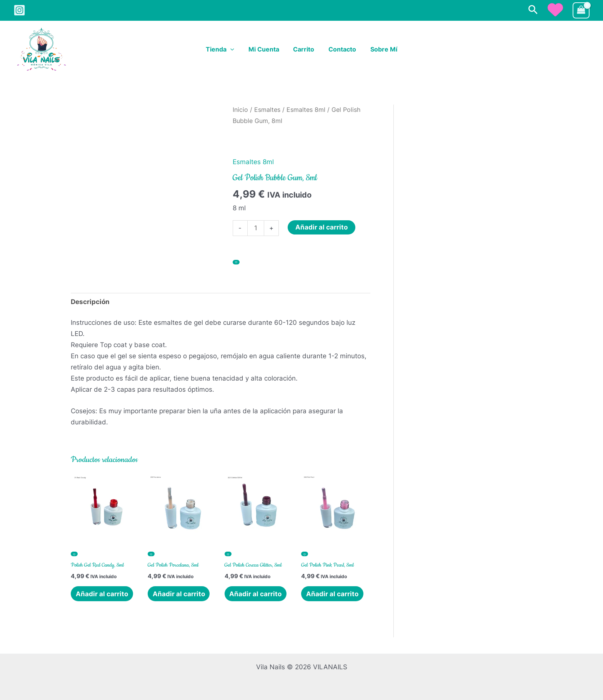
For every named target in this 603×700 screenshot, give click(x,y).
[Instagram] (19, 10)
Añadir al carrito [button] (102, 594)
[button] (533, 10)
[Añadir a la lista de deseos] (236, 262)
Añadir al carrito (321, 227)
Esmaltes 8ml (306, 110)
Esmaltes (267, 110)
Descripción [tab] (90, 302)
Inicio (240, 110)
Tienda (224, 50)
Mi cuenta (265, 50)
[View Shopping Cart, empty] (581, 11)
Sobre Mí (380, 50)
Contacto (340, 50)
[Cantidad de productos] (256, 228)
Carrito (304, 50)
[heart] (555, 10)
